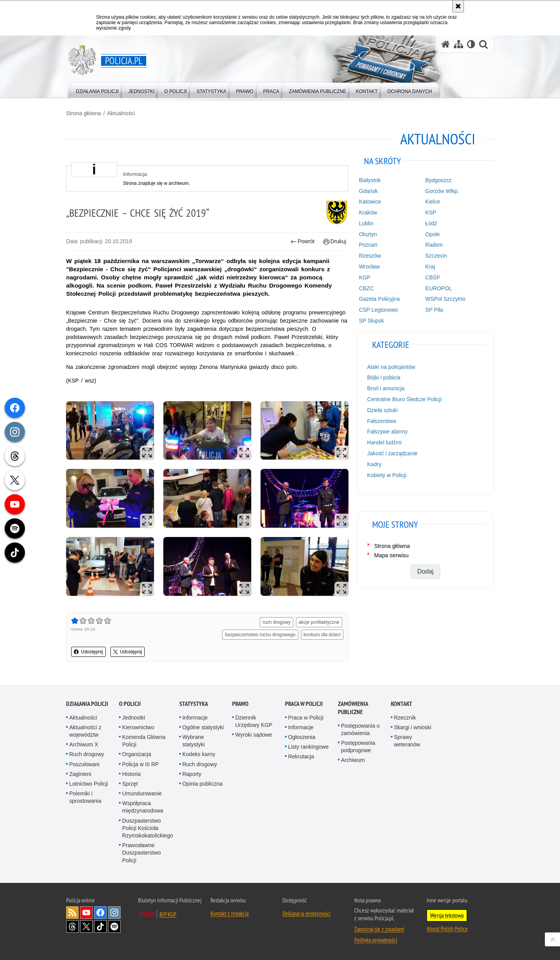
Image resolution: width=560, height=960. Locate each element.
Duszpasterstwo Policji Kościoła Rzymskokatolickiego (148, 828)
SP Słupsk (371, 321)
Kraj (430, 267)
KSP (431, 212)
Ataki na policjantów (391, 367)
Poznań (368, 245)
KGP (365, 277)
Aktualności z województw (85, 731)
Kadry (374, 464)
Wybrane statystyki (194, 741)
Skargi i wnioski (413, 727)
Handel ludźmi (384, 442)
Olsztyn (368, 234)
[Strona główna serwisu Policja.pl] (446, 44)
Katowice (370, 202)
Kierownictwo (138, 727)
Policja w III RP (140, 764)
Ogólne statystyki (203, 727)
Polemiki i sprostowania (85, 797)
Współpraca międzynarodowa (143, 807)
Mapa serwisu (391, 555)
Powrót (303, 241)
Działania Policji (87, 704)
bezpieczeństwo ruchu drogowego (260, 635)
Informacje (195, 718)
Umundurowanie (142, 793)
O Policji (130, 704)
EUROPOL (439, 288)
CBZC (366, 288)
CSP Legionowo (378, 310)
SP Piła (434, 310)
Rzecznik (405, 718)
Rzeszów (370, 256)
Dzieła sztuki (382, 410)
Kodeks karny (199, 754)
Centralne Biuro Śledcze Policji (404, 399)
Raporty (192, 774)
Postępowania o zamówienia (360, 729)
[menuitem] (97, 90)
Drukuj (335, 241)
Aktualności (121, 113)
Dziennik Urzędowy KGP (254, 721)
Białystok (370, 180)
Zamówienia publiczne (353, 708)
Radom (434, 245)
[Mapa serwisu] (458, 44)
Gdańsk (368, 191)
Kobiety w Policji (387, 475)
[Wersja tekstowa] (471, 44)
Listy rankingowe (308, 747)
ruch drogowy (276, 622)
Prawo (240, 704)
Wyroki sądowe (254, 735)
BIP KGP (168, 914)
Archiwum (353, 760)
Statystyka (194, 704)
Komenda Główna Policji (144, 741)
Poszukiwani (84, 764)
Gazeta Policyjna (379, 299)
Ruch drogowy (87, 754)
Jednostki (134, 718)
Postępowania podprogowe (358, 747)
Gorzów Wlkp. (442, 191)
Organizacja (137, 754)
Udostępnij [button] (88, 652)
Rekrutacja (301, 756)
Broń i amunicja (386, 388)
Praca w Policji (304, 704)
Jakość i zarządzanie (392, 453)
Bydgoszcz (439, 180)
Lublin (366, 223)
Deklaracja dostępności (306, 913)
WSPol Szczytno (445, 299)
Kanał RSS (72, 913)
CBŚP (433, 277)
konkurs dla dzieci (322, 635)
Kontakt (402, 704)
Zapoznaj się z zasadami (379, 929)
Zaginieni (80, 774)
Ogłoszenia (302, 737)
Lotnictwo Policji (89, 784)
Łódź (431, 223)
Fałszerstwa (382, 421)
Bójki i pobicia (384, 377)
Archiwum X (84, 744)
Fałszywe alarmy (387, 432)
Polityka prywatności (376, 940)
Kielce (433, 202)
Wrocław (369, 267)
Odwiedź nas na (86, 913)
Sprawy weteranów (407, 741)
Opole (433, 234)
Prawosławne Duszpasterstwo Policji (142, 853)
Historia (131, 774)
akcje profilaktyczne (319, 622)
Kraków (368, 212)
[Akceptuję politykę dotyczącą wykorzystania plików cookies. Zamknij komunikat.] (458, 6)
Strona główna (84, 113)
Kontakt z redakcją (229, 913)
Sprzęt (130, 784)
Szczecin (436, 256)
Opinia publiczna (203, 784)
